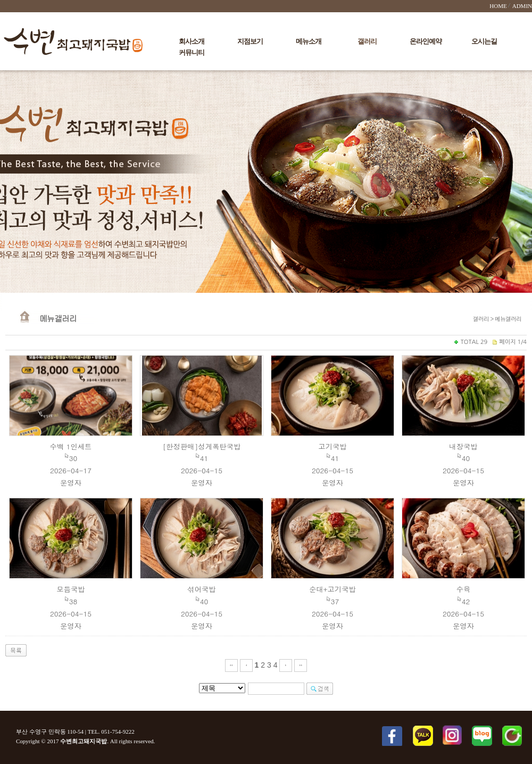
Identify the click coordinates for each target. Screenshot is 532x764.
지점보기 (250, 41)
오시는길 (484, 41)
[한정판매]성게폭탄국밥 (202, 446)
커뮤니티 (192, 52)
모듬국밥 (70, 589)
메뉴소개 (309, 41)
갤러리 (367, 41)
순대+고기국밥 (332, 589)
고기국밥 (332, 446)
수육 (464, 589)
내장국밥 (463, 446)
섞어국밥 (201, 589)
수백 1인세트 (71, 446)
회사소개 (192, 41)
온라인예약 (426, 41)
